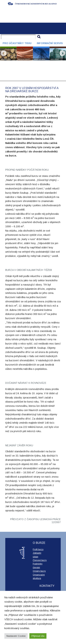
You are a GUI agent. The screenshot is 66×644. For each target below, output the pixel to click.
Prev (4, 53)
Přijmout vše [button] (38, 636)
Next (62, 53)
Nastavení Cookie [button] (16, 636)
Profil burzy (38, 549)
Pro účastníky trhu (17, 43)
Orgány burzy (39, 571)
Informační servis (50, 43)
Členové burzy (40, 560)
